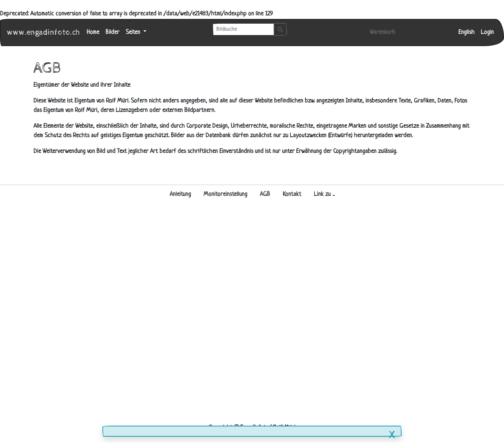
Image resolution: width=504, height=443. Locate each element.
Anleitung (180, 195)
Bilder (112, 33)
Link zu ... (324, 195)
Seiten (134, 33)
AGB (265, 195)
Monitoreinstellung (225, 195)
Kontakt (292, 195)
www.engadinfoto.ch (44, 33)
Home (93, 33)
